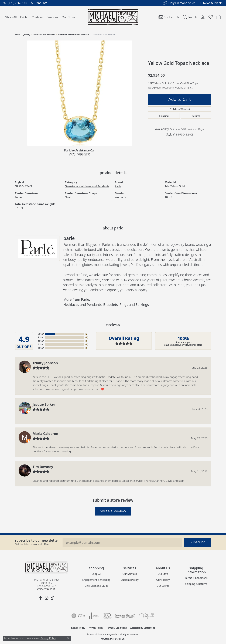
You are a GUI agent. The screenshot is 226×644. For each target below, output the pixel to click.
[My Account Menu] (203, 17)
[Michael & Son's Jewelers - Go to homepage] (46, 568)
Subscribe (198, 542)
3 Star (41, 341)
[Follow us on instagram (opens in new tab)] (46, 598)
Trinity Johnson (45, 363)
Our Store (68, 17)
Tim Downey (43, 467)
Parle (118, 186)
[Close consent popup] (68, 638)
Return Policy (78, 628)
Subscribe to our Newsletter (37, 540)
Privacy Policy (96, 628)
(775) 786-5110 (80, 154)
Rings (124, 305)
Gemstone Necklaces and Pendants (74, 35)
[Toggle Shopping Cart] (219, 17)
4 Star (41, 337)
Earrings (142, 305)
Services (52, 17)
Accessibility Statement (142, 628)
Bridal (24, 17)
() (87, 334)
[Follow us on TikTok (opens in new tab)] (52, 598)
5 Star (41, 334)
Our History (163, 580)
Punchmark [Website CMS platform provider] (119, 639)
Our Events (163, 586)
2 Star (41, 344)
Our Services (130, 574)
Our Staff (163, 574)
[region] (80, 93)
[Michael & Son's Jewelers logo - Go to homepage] (113, 17)
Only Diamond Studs (96, 586)
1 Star (41, 348)
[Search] (190, 17)
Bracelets (111, 305)
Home (18, 35)
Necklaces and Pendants (44, 35)
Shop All (11, 17)
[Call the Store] (46, 589)
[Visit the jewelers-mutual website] (125, 616)
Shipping (164, 116)
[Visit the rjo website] (107, 616)
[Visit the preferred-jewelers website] (147, 616)
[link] (15, 3)
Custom (37, 17)
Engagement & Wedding (96, 580)
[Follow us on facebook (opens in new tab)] (40, 598)
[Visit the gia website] (78, 616)
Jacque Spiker (44, 404)
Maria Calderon (45, 434)
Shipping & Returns (196, 584)
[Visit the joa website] (94, 616)
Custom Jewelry (130, 580)
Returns (196, 116)
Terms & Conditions (196, 578)
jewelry (27, 35)
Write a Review (113, 511)
